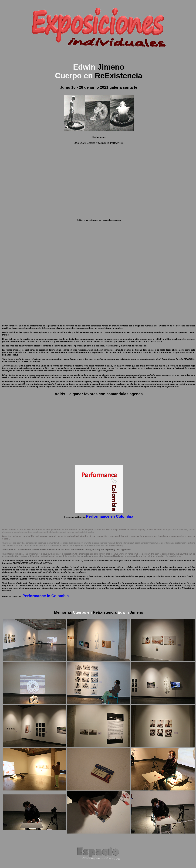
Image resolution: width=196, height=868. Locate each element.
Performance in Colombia (46, 596)
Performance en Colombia (110, 516)
